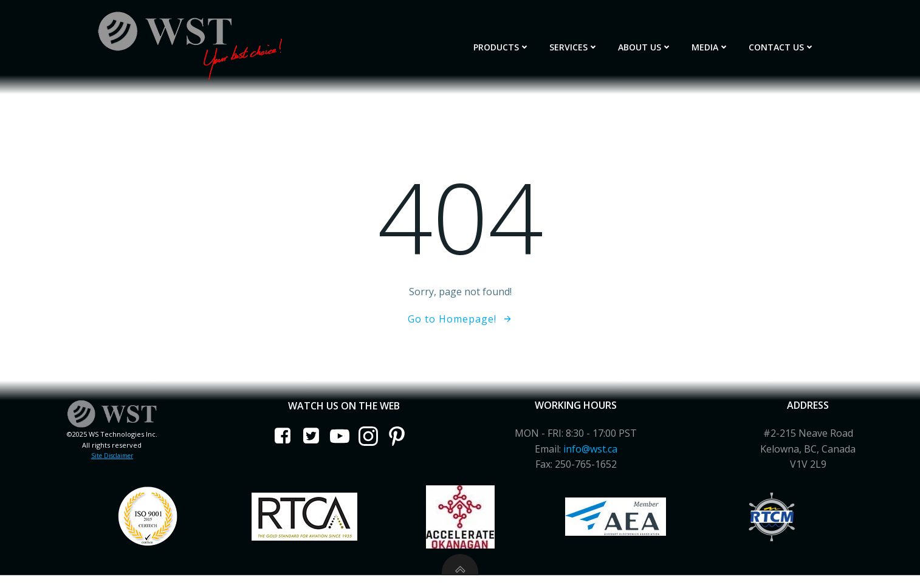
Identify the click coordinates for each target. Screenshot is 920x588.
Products (511, 43)
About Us (655, 43)
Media (720, 43)
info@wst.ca (589, 444)
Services (584, 43)
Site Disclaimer (115, 451)
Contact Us (791, 43)
